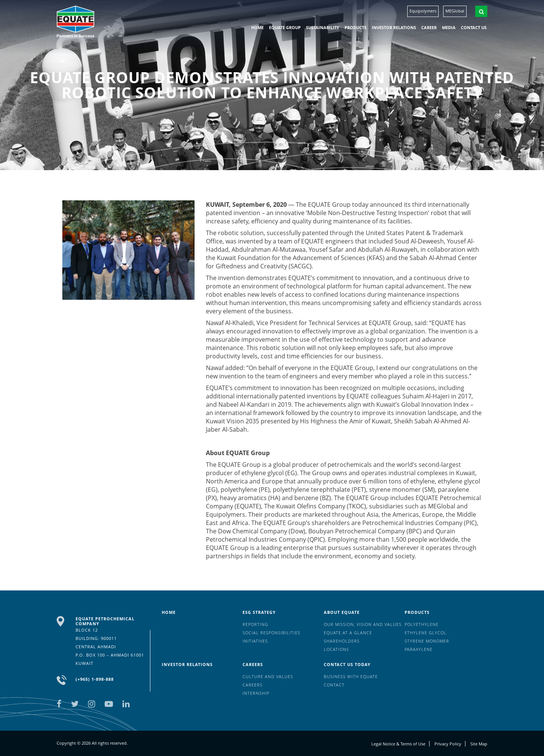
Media (449, 27)
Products (355, 27)
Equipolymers (423, 11)
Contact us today (347, 664)
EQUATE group (285, 27)
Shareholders (342, 641)
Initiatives (255, 641)
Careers (253, 664)
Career (429, 27)
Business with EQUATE (351, 676)
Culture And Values (268, 676)
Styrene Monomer (427, 641)
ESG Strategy (259, 612)
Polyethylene (422, 624)
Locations (336, 649)
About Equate (342, 612)
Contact (334, 685)
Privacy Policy (448, 744)
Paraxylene (419, 649)
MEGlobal (455, 11)
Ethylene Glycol (426, 633)
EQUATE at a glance (348, 633)
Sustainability (323, 27)
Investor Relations (394, 27)
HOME (257, 27)
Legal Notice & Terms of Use (398, 744)
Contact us (474, 27)
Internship (256, 693)
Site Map (479, 744)
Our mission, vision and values (363, 624)
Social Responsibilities (271, 633)
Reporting (255, 624)
